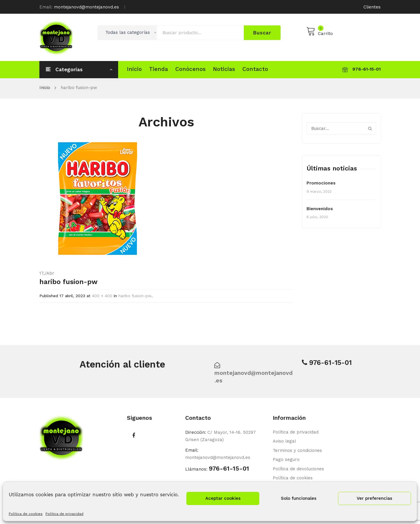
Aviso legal (284, 441)
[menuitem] (134, 69)
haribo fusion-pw (135, 296)
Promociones (321, 183)
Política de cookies (26, 514)
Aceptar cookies (223, 498)
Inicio (45, 88)
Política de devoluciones (298, 469)
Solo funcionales (299, 498)
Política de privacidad (64, 514)
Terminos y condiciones (297, 450)
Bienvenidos (320, 209)
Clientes (372, 7)
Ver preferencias (374, 498)
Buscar (262, 33)
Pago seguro (286, 459)
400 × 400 (102, 296)
